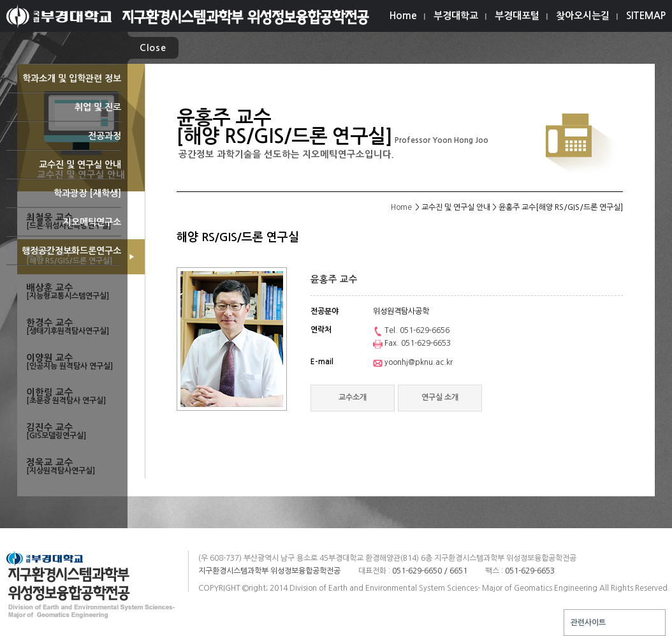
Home (403, 16)
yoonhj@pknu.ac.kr (413, 362)
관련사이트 (588, 623)
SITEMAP (646, 16)
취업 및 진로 (64, 112)
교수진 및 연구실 (64, 169)
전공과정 (64, 141)
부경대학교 (456, 16)
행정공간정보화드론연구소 (64, 255)
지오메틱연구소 (64, 227)
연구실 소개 (440, 397)
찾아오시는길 (583, 16)
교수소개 (353, 397)
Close (153, 48)
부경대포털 (517, 16)
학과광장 (64, 198)
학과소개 (64, 83)
